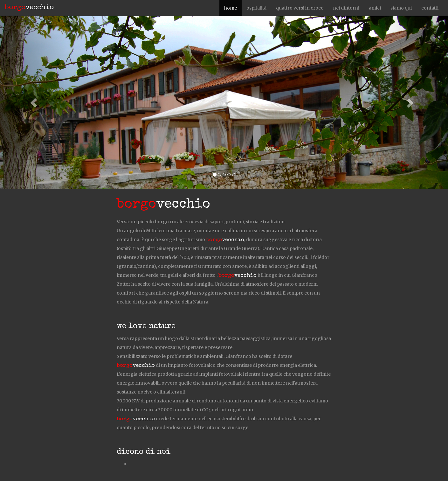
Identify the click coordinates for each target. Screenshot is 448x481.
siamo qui (401, 8)
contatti (430, 8)
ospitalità (256, 8)
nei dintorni (346, 8)
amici (375, 8)
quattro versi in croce (300, 8)
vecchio (29, 8)
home (231, 8)
